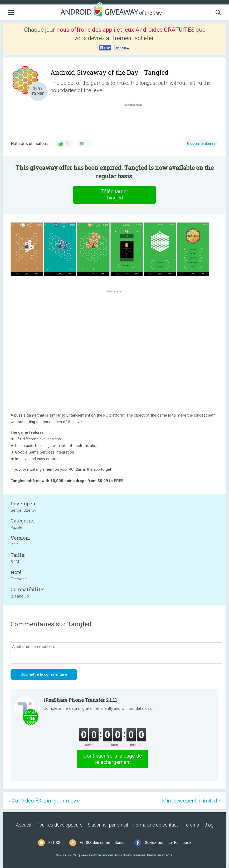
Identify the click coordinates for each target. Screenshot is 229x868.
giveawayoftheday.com (95, 855)
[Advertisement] (136, 120)
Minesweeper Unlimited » (191, 801)
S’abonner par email (108, 825)
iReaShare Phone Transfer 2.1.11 (80, 700)
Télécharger (115, 195)
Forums (191, 825)
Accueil (23, 825)
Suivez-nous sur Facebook (168, 843)
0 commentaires (201, 143)
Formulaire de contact (156, 825)
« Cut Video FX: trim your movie (44, 801)
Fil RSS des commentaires (103, 843)
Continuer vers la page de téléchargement (113, 759)
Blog (209, 825)
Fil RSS (54, 843)
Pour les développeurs (59, 825)
